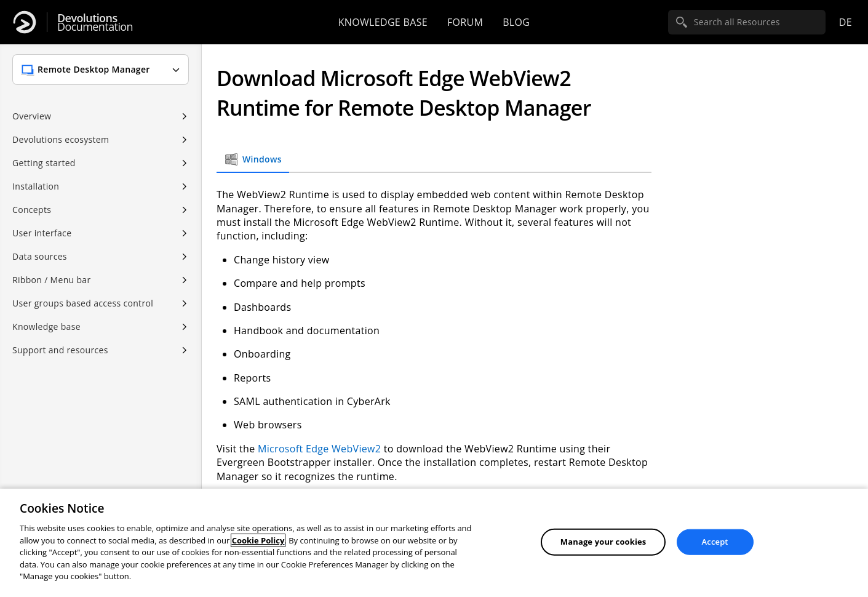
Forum (465, 22)
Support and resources (60, 350)
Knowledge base (383, 22)
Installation (36, 186)
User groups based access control (83, 303)
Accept (715, 542)
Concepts (32, 210)
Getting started (44, 163)
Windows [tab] (253, 159)
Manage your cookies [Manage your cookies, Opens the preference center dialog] (603, 542)
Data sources (40, 256)
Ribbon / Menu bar (52, 280)
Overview (32, 116)
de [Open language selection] (846, 22)
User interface (42, 233)
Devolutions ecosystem (61, 139)
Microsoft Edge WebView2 (319, 449)
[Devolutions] (25, 22)
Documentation (95, 22)
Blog (516, 22)
